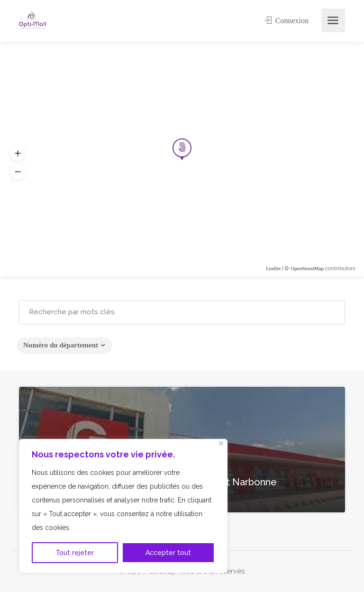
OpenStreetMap (307, 268)
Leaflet (273, 268)
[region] (123, 506)
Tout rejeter (75, 553)
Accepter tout (168, 553)
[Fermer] (221, 443)
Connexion (287, 21)
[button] (18, 172)
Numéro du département (61, 345)
